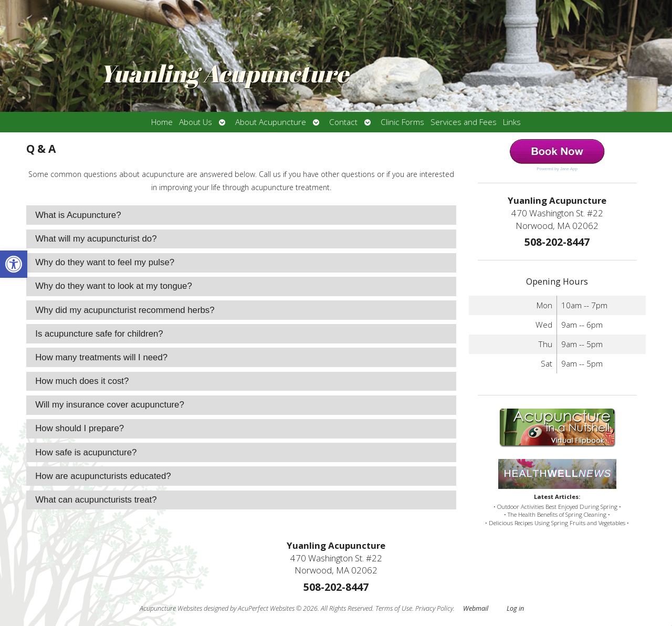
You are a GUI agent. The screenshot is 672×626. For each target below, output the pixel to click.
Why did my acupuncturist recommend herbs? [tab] (125, 310)
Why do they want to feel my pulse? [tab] (105, 262)
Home (162, 122)
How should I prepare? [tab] (80, 428)
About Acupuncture (271, 122)
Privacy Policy (434, 608)
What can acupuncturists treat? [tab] (96, 500)
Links (512, 122)
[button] (14, 264)
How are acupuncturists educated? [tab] (103, 476)
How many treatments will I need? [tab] (101, 357)
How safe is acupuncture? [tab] (86, 452)
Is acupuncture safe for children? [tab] (99, 334)
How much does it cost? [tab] (82, 381)
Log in (515, 608)
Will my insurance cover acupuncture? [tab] (110, 405)
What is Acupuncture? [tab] (78, 215)
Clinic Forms (402, 122)
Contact (343, 122)
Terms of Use (394, 608)
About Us (196, 122)
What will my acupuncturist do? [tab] (96, 239)
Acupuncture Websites (171, 608)
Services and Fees (464, 122)
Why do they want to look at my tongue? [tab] (114, 286)
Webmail (476, 608)
